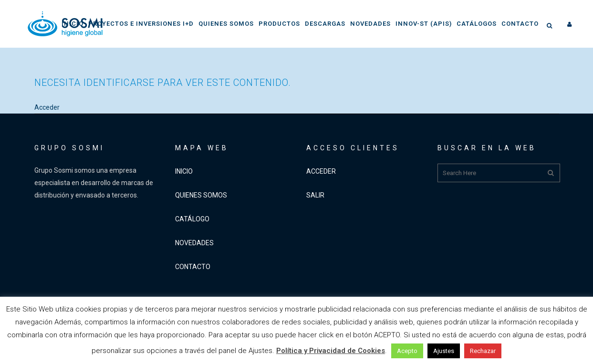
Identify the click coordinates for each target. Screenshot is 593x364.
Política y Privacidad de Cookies (331, 351)
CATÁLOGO (192, 219)
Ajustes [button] (444, 351)
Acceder (47, 107)
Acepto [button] (407, 351)
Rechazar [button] (483, 351)
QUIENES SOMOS (201, 195)
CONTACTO (193, 267)
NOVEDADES (194, 243)
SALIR (315, 195)
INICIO (184, 171)
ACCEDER (321, 171)
